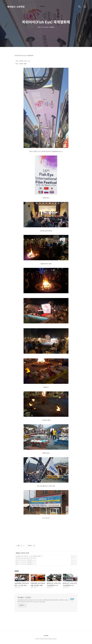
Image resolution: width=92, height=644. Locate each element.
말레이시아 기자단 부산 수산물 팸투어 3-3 (25, 560)
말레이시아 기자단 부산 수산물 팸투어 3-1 (25, 564)
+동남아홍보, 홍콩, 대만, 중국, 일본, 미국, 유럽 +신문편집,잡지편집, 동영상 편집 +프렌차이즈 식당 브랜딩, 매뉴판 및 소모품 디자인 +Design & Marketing (43, 601)
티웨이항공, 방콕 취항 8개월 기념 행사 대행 (25, 558)
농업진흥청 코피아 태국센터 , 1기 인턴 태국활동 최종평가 (28, 556)
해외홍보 (18, 553)
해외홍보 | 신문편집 (16, 7)
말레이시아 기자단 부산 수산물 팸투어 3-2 (25, 562)
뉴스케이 (46, 636)
